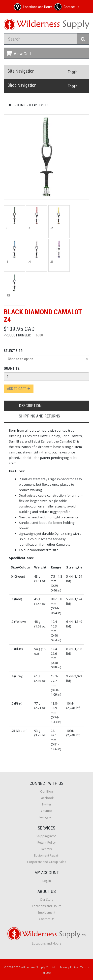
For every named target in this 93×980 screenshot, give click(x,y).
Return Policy (46, 843)
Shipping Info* (46, 836)
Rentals (46, 849)
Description (30, 406)
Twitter (46, 804)
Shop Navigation (22, 85)
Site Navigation (21, 71)
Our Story (47, 900)
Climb (21, 105)
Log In (47, 881)
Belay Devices (39, 105)
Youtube (47, 811)
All (11, 105)
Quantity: (12, 368)
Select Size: (14, 351)
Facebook (47, 798)
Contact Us (47, 919)
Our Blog (46, 791)
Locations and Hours (47, 906)
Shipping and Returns (39, 416)
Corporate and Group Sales (46, 862)
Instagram (46, 817)
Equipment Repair (46, 855)
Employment (46, 912)
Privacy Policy (69, 967)
